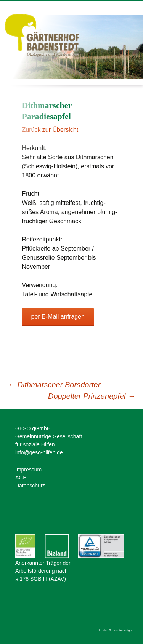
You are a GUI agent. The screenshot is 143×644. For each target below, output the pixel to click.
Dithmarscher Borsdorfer (54, 385)
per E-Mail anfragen (58, 317)
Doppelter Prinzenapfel (92, 396)
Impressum (28, 470)
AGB (21, 478)
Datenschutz (30, 486)
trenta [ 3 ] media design (115, 630)
